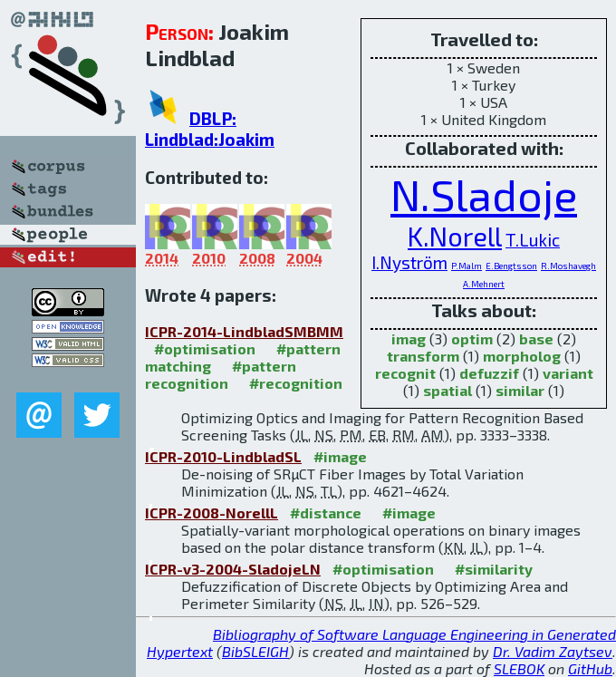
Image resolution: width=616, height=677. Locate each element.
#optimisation (205, 348)
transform (423, 356)
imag (409, 338)
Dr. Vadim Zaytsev (553, 651)
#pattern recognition (221, 374)
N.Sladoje (484, 194)
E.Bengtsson (511, 266)
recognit (405, 373)
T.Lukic (533, 240)
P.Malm (467, 266)
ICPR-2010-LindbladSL (223, 456)
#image (340, 456)
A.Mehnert (484, 284)
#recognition (296, 383)
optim (472, 338)
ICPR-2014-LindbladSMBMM (244, 331)
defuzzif (489, 373)
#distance (326, 513)
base (536, 338)
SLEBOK (519, 668)
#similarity (494, 569)
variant (568, 373)
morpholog (522, 356)
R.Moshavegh (568, 266)
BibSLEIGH (255, 651)
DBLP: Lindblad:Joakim (210, 129)
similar (520, 390)
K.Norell (455, 236)
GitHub (590, 668)
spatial (448, 390)
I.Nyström (409, 262)
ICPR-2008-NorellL (212, 513)
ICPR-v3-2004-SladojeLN (233, 569)
